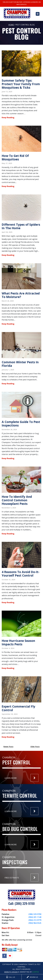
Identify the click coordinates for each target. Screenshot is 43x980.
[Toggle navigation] (38, 14)
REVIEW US (32, 977)
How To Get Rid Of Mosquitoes (15, 158)
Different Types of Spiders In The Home (21, 226)
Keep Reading (8, 117)
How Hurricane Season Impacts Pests (18, 642)
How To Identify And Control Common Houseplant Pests (17, 500)
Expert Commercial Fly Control (18, 708)
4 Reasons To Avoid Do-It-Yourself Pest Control (21, 574)
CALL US (11, 977)
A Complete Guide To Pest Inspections (21, 424)
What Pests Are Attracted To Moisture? (21, 295)
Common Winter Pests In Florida (20, 364)
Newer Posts (8, 747)
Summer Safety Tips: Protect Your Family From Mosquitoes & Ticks (21, 84)
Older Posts (35, 747)
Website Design (11, 972)
